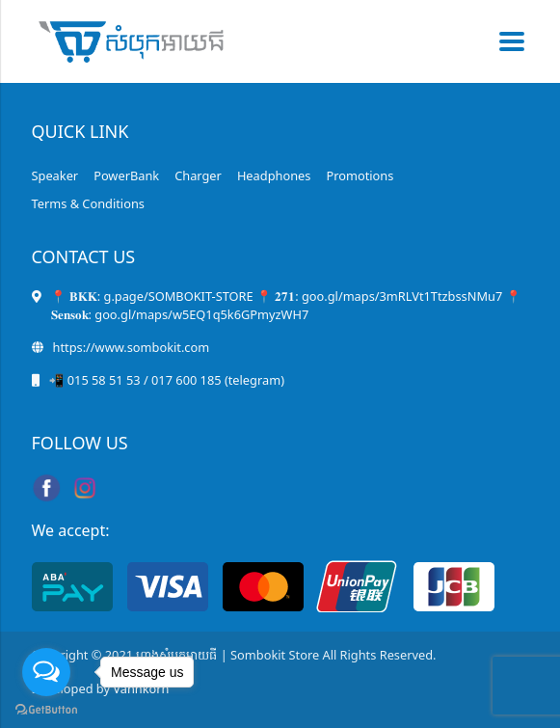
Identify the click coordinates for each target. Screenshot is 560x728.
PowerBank (126, 175)
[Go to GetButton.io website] (46, 709)
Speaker (55, 175)
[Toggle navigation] (506, 41)
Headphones (274, 175)
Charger (198, 175)
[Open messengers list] (46, 672)
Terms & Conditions (88, 203)
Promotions (360, 175)
